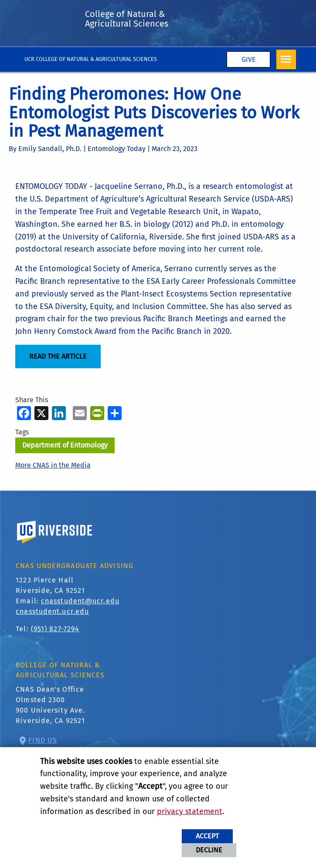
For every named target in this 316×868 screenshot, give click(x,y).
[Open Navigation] (286, 59)
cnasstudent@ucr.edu (80, 601)
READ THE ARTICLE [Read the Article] (58, 356)
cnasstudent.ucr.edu (52, 611)
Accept (207, 836)
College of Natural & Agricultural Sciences (127, 19)
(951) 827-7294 (55, 629)
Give (248, 59)
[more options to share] (115, 413)
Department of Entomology (65, 445)
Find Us (43, 740)
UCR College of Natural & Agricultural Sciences (91, 59)
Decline (209, 850)
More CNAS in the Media (53, 465)
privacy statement (190, 811)
